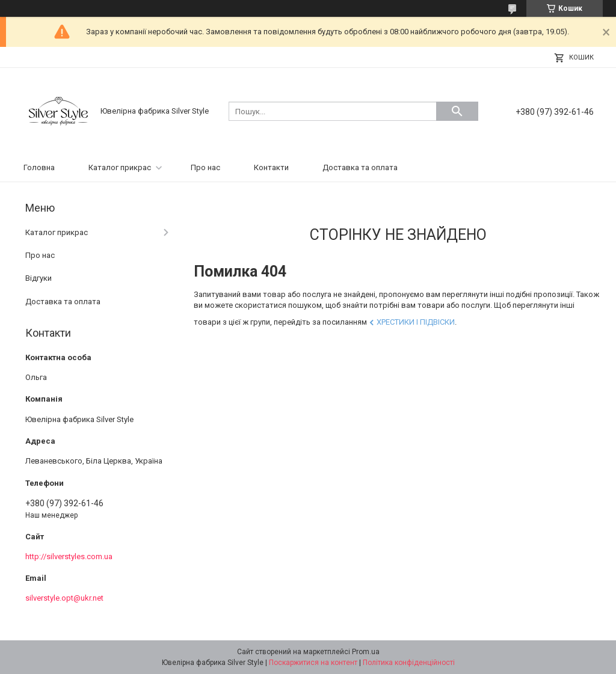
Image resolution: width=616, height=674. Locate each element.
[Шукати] (457, 111)
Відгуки (38, 278)
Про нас (205, 167)
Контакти (271, 167)
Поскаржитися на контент (313, 663)
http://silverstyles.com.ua (69, 556)
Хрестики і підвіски (416, 322)
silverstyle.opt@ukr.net (64, 598)
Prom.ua (366, 652)
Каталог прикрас (120, 167)
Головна (39, 167)
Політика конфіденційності (409, 663)
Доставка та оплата (360, 167)
